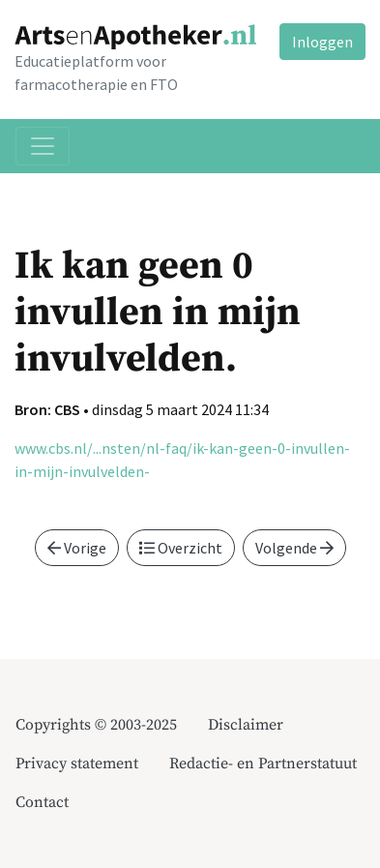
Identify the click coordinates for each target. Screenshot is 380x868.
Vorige (77, 548)
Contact (42, 802)
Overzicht (181, 548)
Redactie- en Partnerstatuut (263, 763)
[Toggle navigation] (43, 146)
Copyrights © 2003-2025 (96, 725)
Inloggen (322, 42)
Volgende (294, 548)
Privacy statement (77, 763)
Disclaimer (246, 725)
